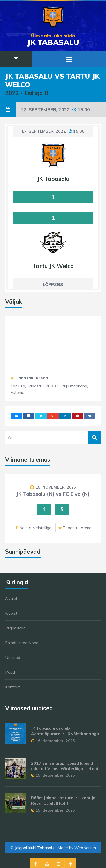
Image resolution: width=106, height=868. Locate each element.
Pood (10, 672)
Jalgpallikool (16, 628)
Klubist (11, 613)
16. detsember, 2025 (55, 741)
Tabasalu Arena (32, 378)
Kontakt (13, 687)
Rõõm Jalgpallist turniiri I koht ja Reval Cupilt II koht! (63, 800)
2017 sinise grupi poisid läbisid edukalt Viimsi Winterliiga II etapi (65, 766)
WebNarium (85, 848)
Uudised (13, 657)
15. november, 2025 (56, 487)
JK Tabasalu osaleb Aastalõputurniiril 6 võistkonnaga (65, 731)
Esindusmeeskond (22, 643)
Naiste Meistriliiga (35, 528)
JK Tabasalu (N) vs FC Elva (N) (53, 494)
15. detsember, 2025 (55, 775)
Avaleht (13, 598)
